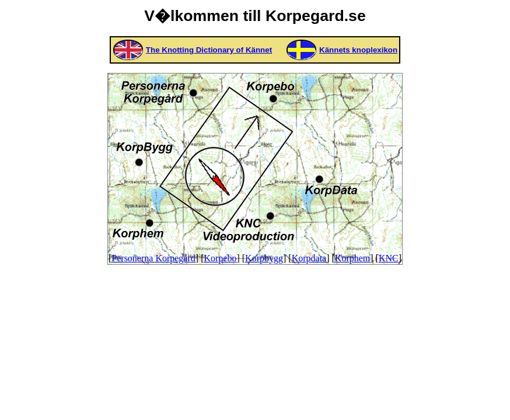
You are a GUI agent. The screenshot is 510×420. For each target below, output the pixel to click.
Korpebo (220, 258)
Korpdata (309, 258)
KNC (389, 258)
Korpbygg (264, 258)
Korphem (352, 258)
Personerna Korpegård (153, 258)
